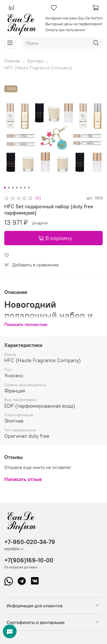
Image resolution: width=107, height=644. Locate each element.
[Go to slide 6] (25, 188)
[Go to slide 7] (29, 188)
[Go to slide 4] (17, 188)
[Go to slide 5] (21, 188)
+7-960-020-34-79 (30, 542)
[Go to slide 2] (9, 188)
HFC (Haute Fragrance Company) (38, 68)
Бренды (36, 61)
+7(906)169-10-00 (29, 560)
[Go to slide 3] (13, 188)
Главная (12, 61)
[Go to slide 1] (5, 188)
